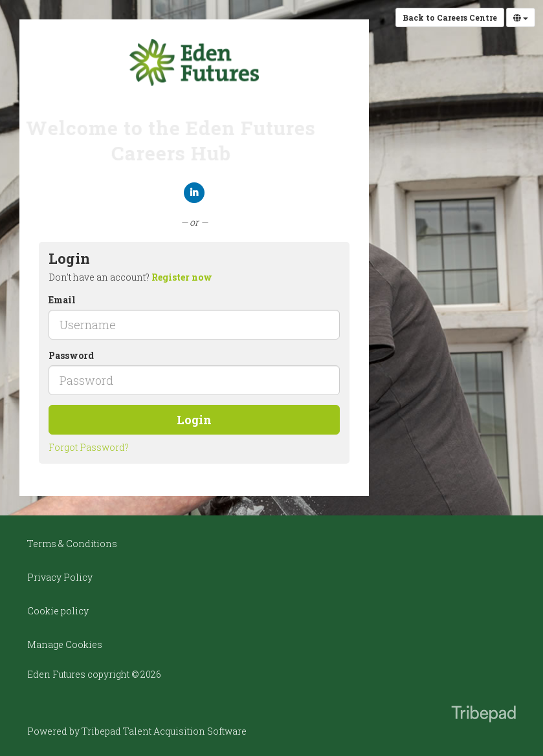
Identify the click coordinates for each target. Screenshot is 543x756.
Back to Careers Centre (450, 17)
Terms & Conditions (72, 544)
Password (71, 355)
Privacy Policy (60, 577)
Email (62, 300)
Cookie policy (58, 611)
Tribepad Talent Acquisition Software (164, 731)
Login (194, 420)
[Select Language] (521, 17)
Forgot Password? (89, 447)
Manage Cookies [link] (65, 644)
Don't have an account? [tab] (130, 277)
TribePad (483, 715)
